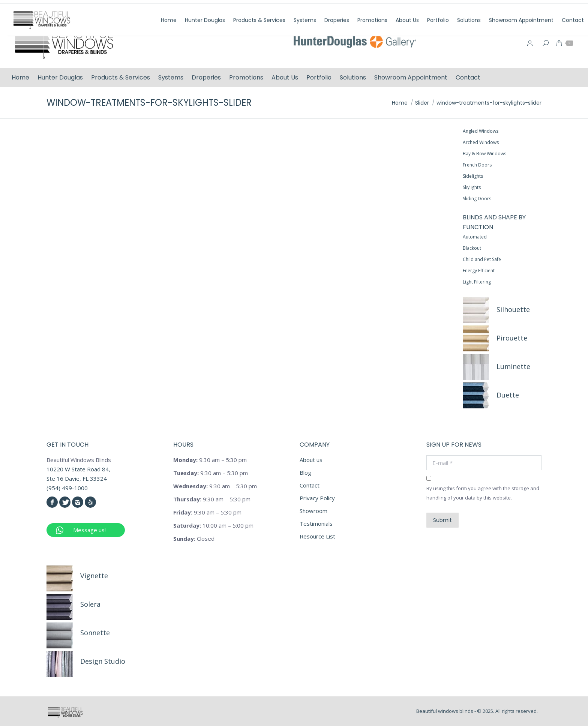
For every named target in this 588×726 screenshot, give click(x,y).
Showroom (313, 511)
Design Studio (103, 661)
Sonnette (95, 633)
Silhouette (513, 309)
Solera (90, 604)
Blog (305, 472)
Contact (310, 485)
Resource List (317, 536)
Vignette (94, 576)
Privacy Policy (317, 498)
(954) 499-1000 (455, 9)
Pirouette (512, 338)
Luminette (513, 366)
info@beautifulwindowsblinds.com (531, 9)
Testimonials (316, 523)
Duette (508, 395)
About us (311, 460)
